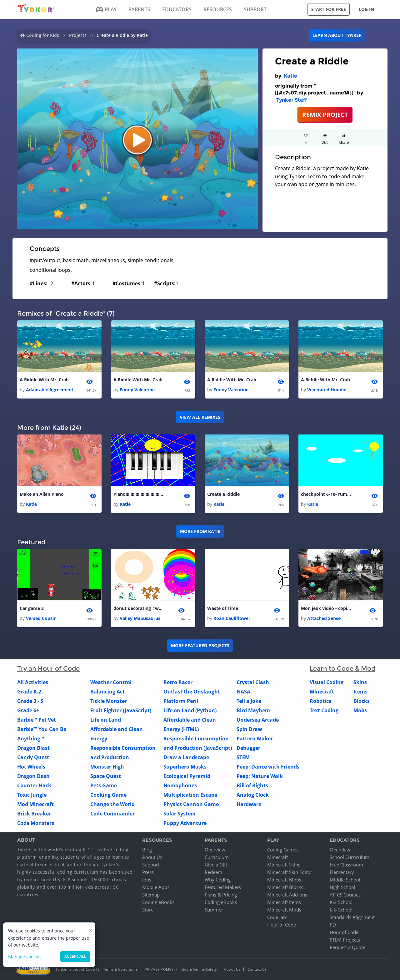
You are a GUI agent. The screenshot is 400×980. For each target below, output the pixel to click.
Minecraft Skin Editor (290, 872)
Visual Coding (327, 683)
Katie (290, 76)
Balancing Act (107, 692)
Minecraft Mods (284, 910)
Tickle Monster (109, 701)
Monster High (107, 767)
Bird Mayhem (253, 711)
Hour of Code (282, 925)
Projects (78, 35)
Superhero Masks (185, 767)
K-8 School (341, 910)
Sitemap (151, 895)
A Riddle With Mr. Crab (44, 380)
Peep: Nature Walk (260, 776)
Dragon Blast (33, 748)
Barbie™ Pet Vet (37, 720)
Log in (366, 9)
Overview (215, 850)
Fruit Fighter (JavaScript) (121, 711)
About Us (152, 857)
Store (148, 910)
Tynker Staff (292, 100)
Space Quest (106, 776)
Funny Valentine (137, 390)
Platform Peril (181, 701)
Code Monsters (36, 823)
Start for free (329, 9)
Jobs (147, 880)
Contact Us (257, 969)
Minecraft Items (284, 902)
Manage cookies (25, 957)
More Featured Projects (200, 646)
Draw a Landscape (186, 758)
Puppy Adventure (185, 823)
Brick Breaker (34, 814)
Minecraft (322, 692)
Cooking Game (108, 795)
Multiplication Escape (190, 795)
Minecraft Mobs (284, 880)
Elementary (342, 872)
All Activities (33, 683)
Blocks (362, 701)
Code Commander (112, 814)
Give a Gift (216, 865)
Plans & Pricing (221, 895)
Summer (214, 910)
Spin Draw (249, 729)
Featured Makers (223, 887)
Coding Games (283, 850)
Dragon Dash (33, 776)
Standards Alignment (352, 917)
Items (360, 692)
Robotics (320, 701)
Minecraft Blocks (285, 887)
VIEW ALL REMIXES (200, 417)
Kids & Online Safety (199, 969)
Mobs (360, 711)
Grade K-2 (29, 692)
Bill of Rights (252, 786)
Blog (147, 850)
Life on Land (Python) (190, 711)
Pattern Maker (255, 739)
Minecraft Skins (284, 865)
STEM (243, 758)
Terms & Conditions (120, 969)
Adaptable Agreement (50, 390)
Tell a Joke (249, 701)
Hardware (249, 805)
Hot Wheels (31, 767)
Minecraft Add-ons (287, 895)
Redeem (213, 872)
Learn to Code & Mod (342, 669)
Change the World (112, 805)
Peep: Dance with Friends (268, 767)
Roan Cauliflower (232, 619)
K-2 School (341, 902)
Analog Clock (253, 795)
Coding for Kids (43, 35)
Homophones (180, 786)
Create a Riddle (223, 494)
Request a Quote (347, 947)
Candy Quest (33, 758)
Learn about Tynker (337, 35)
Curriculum (217, 857)
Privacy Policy (159, 969)
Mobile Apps (156, 887)
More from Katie (200, 531)
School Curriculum (350, 857)
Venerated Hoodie (327, 390)
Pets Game (104, 786)
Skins (360, 683)
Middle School (345, 880)
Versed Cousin (41, 619)
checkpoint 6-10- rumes (326, 494)
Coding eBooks (158, 902)
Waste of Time (223, 608)
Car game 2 (32, 608)
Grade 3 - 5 (30, 701)
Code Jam (277, 917)
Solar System (180, 814)
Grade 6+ (28, 711)
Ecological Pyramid (187, 776)
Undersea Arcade (258, 720)
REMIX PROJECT (325, 115)
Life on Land (106, 720)
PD (333, 925)
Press (148, 872)
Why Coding (218, 880)
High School (342, 887)
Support (151, 865)
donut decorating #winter (138, 608)
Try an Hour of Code (48, 669)
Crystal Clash (253, 683)
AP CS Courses (345, 895)
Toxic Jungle (32, 795)
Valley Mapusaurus (140, 619)
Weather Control (111, 683)
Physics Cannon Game (191, 805)
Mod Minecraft (35, 805)
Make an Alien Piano (42, 494)
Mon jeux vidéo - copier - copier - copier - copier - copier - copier (326, 608)
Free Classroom (346, 865)
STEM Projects (345, 940)
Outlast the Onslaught (192, 692)
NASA (243, 692)
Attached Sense (324, 619)
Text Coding (324, 711)
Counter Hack (34, 786)
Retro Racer (178, 683)
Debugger (248, 748)
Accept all (75, 956)
